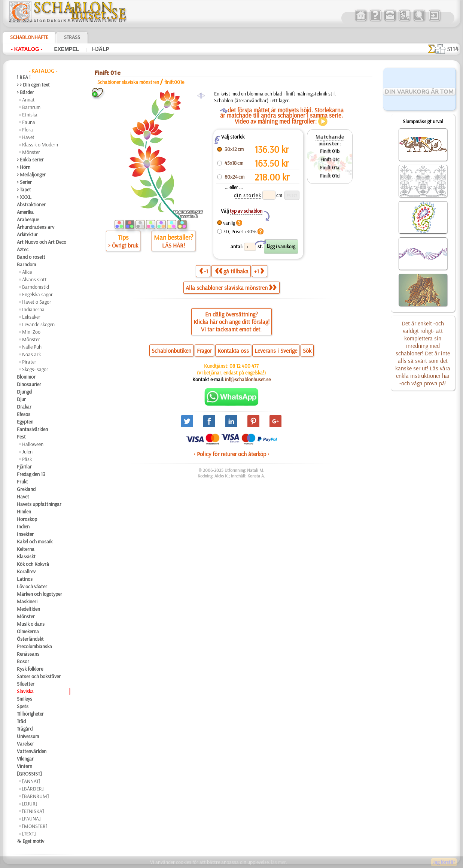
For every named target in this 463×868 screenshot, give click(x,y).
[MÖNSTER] (35, 826)
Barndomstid (36, 287)
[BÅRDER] (33, 789)
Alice (27, 272)
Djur (21, 399)
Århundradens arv (36, 227)
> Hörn (24, 167)
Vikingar (25, 759)
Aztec (23, 249)
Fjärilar (24, 467)
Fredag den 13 (31, 474)
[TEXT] (29, 834)
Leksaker (31, 317)
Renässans (28, 654)
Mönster (31, 152)
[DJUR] (30, 804)
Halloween (33, 444)
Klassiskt (26, 556)
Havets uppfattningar (39, 504)
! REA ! (24, 77)
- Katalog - (27, 49)
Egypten (25, 422)
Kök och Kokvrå (33, 564)
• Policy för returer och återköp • (231, 454)
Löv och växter (32, 586)
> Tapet (24, 189)
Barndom (26, 264)
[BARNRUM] (36, 796)
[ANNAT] (31, 781)
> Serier (24, 182)
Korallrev (26, 571)
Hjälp (101, 49)
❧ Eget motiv (31, 841)
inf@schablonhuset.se (248, 379)
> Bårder (25, 92)
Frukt (22, 482)
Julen (27, 452)
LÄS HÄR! (173, 245)
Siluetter (26, 684)
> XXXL (24, 197)
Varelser (25, 744)
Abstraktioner (31, 204)
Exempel (67, 49)
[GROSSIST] (29, 774)
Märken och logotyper (39, 594)
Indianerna (33, 309)
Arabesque (28, 219)
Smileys (25, 699)
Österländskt (30, 639)
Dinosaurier (29, 384)
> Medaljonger (31, 174)
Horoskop (27, 519)
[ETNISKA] (33, 811)
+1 (259, 271)
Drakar (24, 407)
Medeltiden (28, 609)
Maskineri (27, 601)
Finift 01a (330, 167)
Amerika (25, 212)
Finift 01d (330, 176)
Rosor (23, 661)
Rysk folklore (30, 669)
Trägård (25, 729)
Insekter (25, 534)
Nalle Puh (32, 347)
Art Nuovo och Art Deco (42, 242)
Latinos (25, 579)
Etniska (30, 115)
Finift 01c (330, 159)
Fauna (29, 122)
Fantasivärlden (32, 429)
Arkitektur (27, 234)
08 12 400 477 (244, 366)
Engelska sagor (37, 294)
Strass (72, 37)
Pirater (29, 362)
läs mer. (279, 862)
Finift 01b (330, 151)
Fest (21, 437)
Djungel (25, 392)
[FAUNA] (31, 819)
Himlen (24, 512)
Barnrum (31, 107)
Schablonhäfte (29, 37)
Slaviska (25, 691)
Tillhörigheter (30, 714)
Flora (28, 130)
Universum (28, 736)
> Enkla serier (30, 160)
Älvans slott (34, 279)
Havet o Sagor (37, 302)
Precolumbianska (34, 646)
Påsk (27, 459)
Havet (28, 137)
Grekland (26, 489)
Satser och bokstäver (39, 676)
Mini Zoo (31, 332)
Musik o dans (31, 624)
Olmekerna (28, 631)
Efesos (24, 414)
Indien (23, 526)
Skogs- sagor (35, 369)
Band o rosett (31, 257)
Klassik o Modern (40, 145)
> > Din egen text (33, 85)
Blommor (26, 377)
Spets (23, 706)
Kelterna (26, 549)
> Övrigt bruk (123, 245)
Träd (21, 721)
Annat (28, 100)
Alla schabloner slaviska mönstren (231, 288)
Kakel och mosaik (35, 541)
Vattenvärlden (32, 751)
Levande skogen (38, 324)
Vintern (25, 766)
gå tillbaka (232, 271)
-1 (204, 271)
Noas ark (31, 354)
